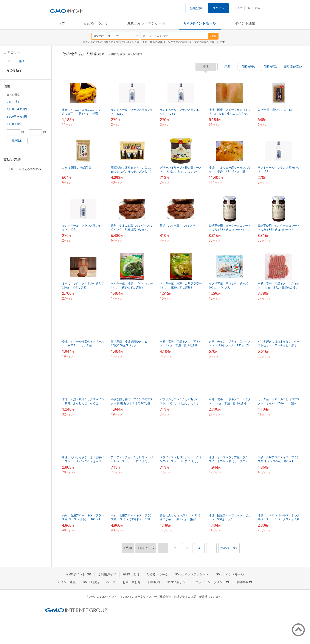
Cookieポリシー (177, 582)
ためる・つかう (96, 23)
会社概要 (244, 582)
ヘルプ (239, 8)
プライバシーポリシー (212, 582)
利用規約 (154, 582)
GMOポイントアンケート (146, 23)
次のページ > (229, 548)
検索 (213, 36)
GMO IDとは (131, 574)
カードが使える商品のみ (23, 169)
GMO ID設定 (253, 8)
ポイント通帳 (245, 23)
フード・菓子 (16, 61)
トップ (60, 23)
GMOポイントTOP (79, 574)
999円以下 (13, 102)
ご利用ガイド (107, 574)
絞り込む (17, 141)
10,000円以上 (15, 124)
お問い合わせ (132, 582)
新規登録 (196, 8)
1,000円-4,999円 (17, 109)
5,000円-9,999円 (17, 117)
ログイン (218, 8)
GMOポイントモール (200, 23)
